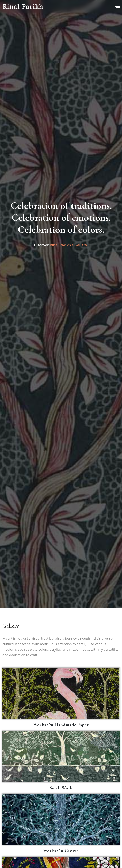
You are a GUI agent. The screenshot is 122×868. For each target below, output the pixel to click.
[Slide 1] (61, 602)
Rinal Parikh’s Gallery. (69, 245)
